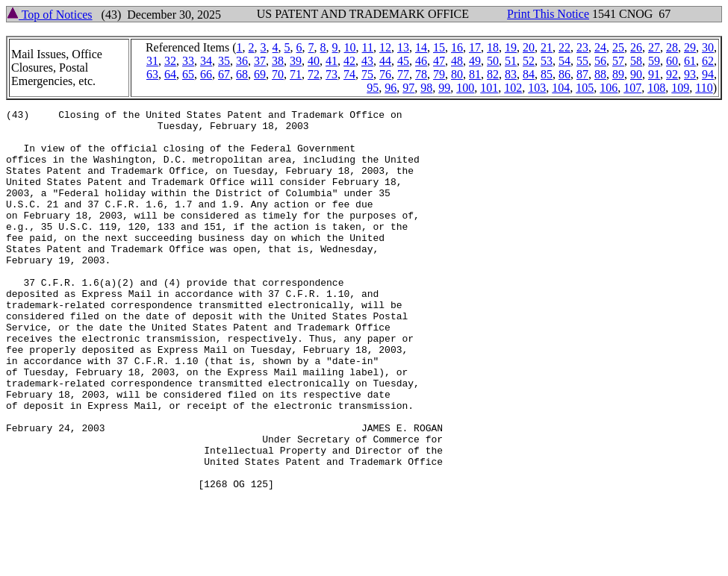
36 (242, 61)
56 (600, 61)
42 (349, 61)
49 (475, 61)
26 (636, 47)
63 (152, 74)
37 (260, 61)
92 (672, 74)
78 (421, 74)
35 (224, 61)
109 (680, 88)
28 (672, 47)
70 (278, 74)
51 (511, 61)
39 (296, 61)
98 (426, 88)
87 (582, 74)
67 (224, 74)
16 (457, 47)
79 (439, 74)
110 (704, 88)
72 (314, 74)
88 (600, 74)
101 (489, 88)
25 (618, 47)
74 (349, 74)
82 (493, 74)
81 (475, 74)
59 (654, 61)
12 (385, 47)
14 (421, 47)
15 (439, 47)
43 (367, 61)
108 (656, 88)
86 (564, 74)
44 (385, 61)
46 (421, 61)
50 (493, 61)
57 (618, 61)
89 (618, 74)
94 (708, 74)
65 (188, 74)
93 (690, 74)
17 (475, 47)
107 (632, 88)
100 (465, 88)
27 (654, 47)
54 (564, 61)
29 (690, 47)
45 (403, 61)
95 (373, 88)
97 (408, 88)
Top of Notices (50, 15)
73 (332, 74)
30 (708, 47)
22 (564, 47)
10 (350, 47)
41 (332, 61)
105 (585, 88)
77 (403, 74)
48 (457, 61)
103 (537, 88)
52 (529, 61)
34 (206, 61)
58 (636, 61)
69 (260, 74)
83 (511, 74)
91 (654, 74)
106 (609, 88)
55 (582, 61)
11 (368, 47)
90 (636, 74)
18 (493, 47)
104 (561, 88)
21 (547, 47)
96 (391, 88)
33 (188, 61)
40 (314, 61)
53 (547, 61)
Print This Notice (548, 14)
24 (600, 47)
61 (690, 61)
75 (367, 74)
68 (242, 74)
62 (708, 61)
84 (529, 74)
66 (206, 74)
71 (296, 74)
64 (170, 74)
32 (170, 61)
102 (513, 88)
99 (444, 88)
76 (385, 74)
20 (529, 47)
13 (403, 47)
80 (457, 74)
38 (278, 61)
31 (152, 61)
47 (439, 61)
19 (511, 47)
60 (672, 61)
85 (547, 74)
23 (582, 47)
